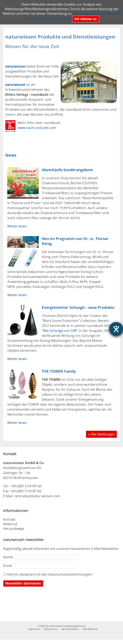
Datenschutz (51, 629)
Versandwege (14, 529)
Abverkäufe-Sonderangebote (67, 170)
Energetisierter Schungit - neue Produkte (78, 307)
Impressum (34, 629)
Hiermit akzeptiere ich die (49, 574)
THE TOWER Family (59, 371)
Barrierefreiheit (70, 629)
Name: (41, 557)
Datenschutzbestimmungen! (70, 574)
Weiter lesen (17, 226)
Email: (41, 566)
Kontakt (9, 519)
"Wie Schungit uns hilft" (60, 331)
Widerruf (10, 524)
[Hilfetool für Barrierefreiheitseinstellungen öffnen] (116, 329)
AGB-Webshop (90, 629)
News (11, 155)
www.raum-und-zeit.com (37, 128)
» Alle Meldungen (101, 434)
